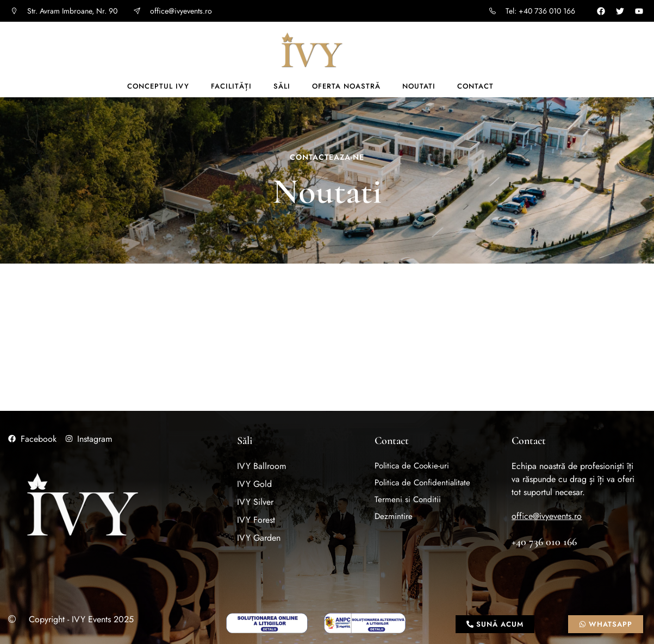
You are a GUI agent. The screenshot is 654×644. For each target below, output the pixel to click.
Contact (475, 86)
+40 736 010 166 (544, 542)
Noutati (419, 86)
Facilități (231, 86)
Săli (282, 86)
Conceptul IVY (158, 86)
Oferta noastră (346, 86)
